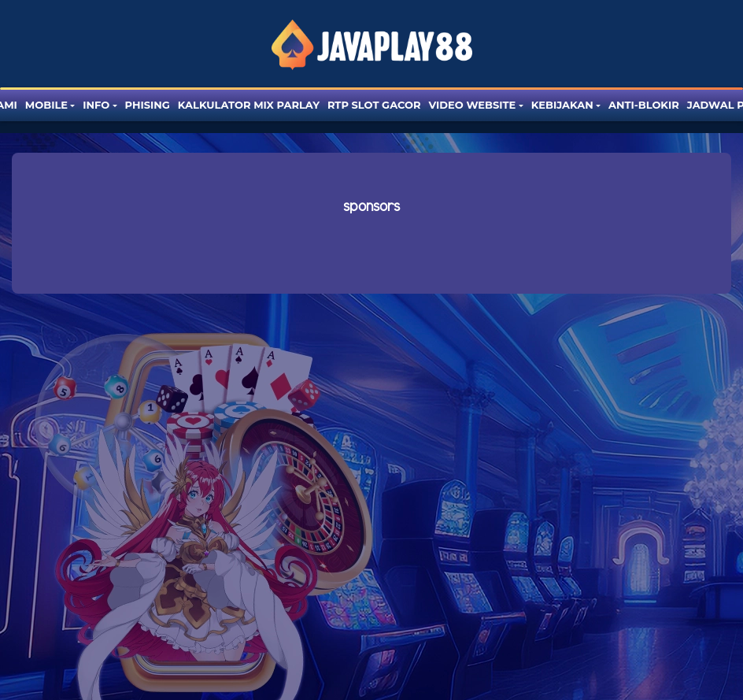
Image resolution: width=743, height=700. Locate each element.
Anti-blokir (644, 105)
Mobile (46, 105)
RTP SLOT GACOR (374, 105)
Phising (148, 105)
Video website (473, 105)
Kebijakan (562, 105)
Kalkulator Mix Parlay (249, 105)
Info (96, 105)
